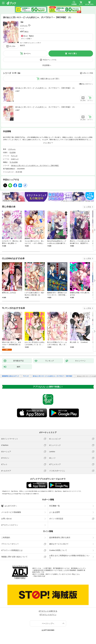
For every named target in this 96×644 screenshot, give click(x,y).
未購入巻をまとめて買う (50, 79)
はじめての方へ (9, 506)
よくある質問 (54, 512)
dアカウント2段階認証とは (12, 550)
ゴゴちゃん (24, 26)
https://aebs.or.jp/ (39, 576)
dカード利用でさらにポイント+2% (30, 43)
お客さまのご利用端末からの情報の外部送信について (69, 557)
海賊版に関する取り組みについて (14, 557)
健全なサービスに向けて (59, 544)
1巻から (82, 84)
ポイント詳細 (26, 39)
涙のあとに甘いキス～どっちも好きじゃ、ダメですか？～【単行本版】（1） (45, 88)
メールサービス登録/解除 (11, 512)
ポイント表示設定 (56, 519)
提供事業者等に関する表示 (60, 538)
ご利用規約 (6, 538)
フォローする (29, 25)
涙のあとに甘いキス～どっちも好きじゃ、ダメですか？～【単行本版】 (35, 166)
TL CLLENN (14, 162)
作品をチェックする (50, 60)
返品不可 (22, 45)
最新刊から (89, 84)
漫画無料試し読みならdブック (10, 376)
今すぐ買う (73, 53)
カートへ (27, 53)
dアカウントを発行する (48, 611)
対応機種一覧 (54, 506)
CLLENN (13, 152)
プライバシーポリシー (10, 544)
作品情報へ (47, 65)
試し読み (12, 46)
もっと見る (87, 207)
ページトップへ (48, 623)
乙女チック (15, 159)
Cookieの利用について (58, 550)
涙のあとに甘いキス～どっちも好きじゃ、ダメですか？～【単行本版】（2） (45, 107)
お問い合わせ (6, 519)
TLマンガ (14, 156)
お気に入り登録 (88, 73)
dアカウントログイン (10, 525)
